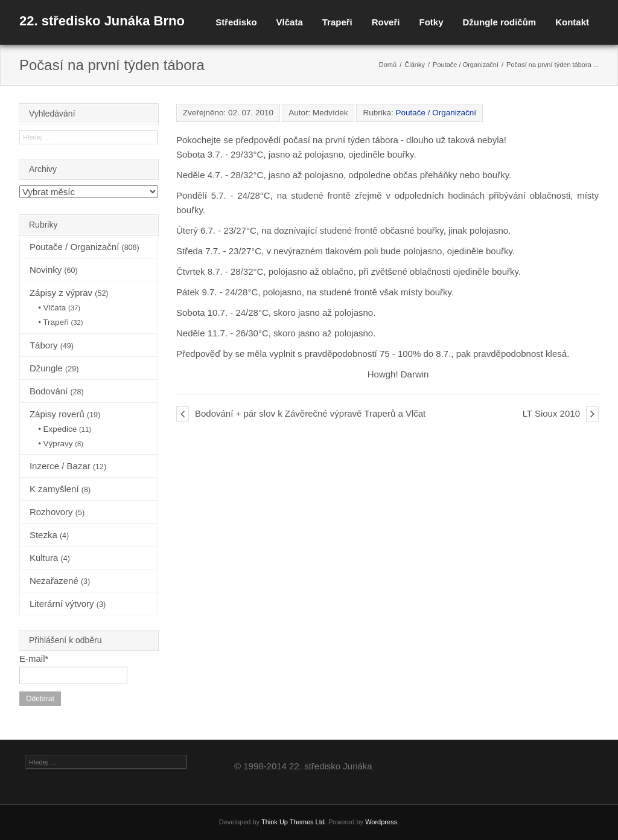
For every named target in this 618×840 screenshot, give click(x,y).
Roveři (386, 22)
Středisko (236, 22)
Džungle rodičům (499, 22)
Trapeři (337, 22)
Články (415, 65)
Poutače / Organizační (466, 65)
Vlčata (290, 22)
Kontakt (572, 22)
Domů (388, 65)
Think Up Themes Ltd (293, 822)
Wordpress (381, 822)
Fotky (431, 22)
